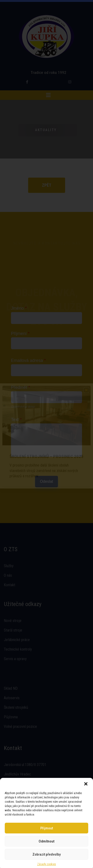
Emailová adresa (28, 360)
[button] (86, 782)
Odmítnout (46, 839)
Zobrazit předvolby (46, 853)
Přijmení (20, 334)
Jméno (19, 308)
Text (16, 420)
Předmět (21, 387)
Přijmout (47, 826)
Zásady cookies (47, 862)
